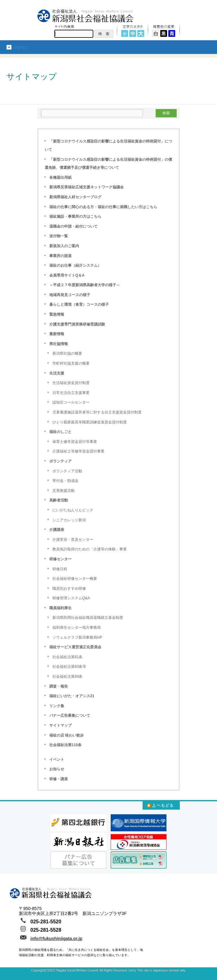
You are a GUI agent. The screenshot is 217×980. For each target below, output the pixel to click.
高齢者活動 (59, 500)
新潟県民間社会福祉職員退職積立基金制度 (88, 618)
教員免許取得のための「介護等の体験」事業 (90, 549)
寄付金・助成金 (65, 481)
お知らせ (57, 769)
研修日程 (60, 569)
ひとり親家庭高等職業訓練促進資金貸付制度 (90, 422)
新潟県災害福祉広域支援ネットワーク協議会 (86, 187)
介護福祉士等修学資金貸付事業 (78, 451)
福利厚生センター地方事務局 (77, 628)
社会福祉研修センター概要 (75, 579)
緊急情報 (57, 314)
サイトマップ (60, 725)
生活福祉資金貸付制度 (71, 383)
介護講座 (57, 530)
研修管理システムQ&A (71, 598)
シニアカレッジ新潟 (69, 520)
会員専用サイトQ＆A (67, 275)
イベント (57, 759)
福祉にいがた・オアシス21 (72, 696)
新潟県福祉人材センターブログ (75, 197)
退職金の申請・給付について (73, 226)
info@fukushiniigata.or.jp (56, 938)
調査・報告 (59, 686)
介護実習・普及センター (73, 540)
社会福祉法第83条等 (69, 667)
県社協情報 (59, 344)
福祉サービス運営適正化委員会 (75, 647)
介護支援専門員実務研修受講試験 (77, 324)
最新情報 (57, 334)
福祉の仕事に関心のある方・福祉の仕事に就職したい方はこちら (103, 207)
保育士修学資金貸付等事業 (75, 442)
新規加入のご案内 (64, 246)
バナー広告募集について (70, 715)
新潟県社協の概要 (67, 353)
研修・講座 (59, 779)
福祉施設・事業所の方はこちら (75, 217)
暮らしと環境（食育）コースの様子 (79, 304)
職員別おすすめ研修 (69, 588)
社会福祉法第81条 (67, 657)
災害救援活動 (64, 491)
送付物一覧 (59, 236)
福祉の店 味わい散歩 (66, 735)
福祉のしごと (60, 432)
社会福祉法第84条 (67, 676)
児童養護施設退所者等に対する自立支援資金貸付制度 (97, 412)
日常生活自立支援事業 (71, 393)
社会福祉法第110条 (65, 745)
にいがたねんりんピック (73, 510)
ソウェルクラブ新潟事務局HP (77, 637)
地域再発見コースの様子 (70, 295)
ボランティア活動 (67, 471)
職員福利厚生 (60, 608)
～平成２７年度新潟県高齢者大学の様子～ (85, 285)
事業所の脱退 (60, 256)
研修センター (60, 559)
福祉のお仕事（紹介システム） (75, 265)
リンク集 (57, 706)
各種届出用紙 (60, 177)
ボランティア (60, 461)
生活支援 (57, 373)
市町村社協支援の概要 (71, 363)
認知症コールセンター (71, 402)
